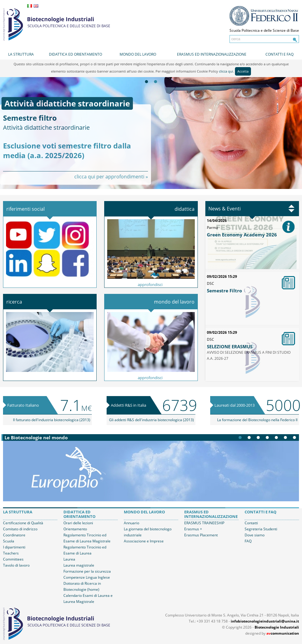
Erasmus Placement (201, 535)
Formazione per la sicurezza (87, 571)
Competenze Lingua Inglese (87, 577)
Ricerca (14, 302)
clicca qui (226, 71)
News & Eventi (225, 209)
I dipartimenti (14, 547)
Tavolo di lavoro (16, 565)
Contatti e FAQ (280, 54)
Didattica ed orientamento (75, 54)
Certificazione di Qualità (23, 523)
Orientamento (75, 529)
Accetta (243, 71)
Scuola (9, 541)
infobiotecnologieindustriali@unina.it (265, 621)
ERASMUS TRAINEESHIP (204, 523)
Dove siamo (255, 535)
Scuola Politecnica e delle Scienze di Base (264, 30)
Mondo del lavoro (138, 54)
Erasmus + (193, 529)
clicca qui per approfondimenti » (111, 177)
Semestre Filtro (224, 291)
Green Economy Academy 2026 (242, 235)
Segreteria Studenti (261, 529)
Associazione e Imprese (144, 541)
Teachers (11, 553)
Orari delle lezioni (78, 523)
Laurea (69, 559)
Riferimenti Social (26, 209)
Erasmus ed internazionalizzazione (212, 54)
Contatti (251, 523)
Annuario (132, 523)
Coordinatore (14, 535)
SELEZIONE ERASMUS (230, 346)
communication (283, 633)
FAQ (248, 541)
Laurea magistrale (79, 565)
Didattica (185, 209)
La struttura (21, 54)
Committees (13, 559)
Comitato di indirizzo (20, 529)
